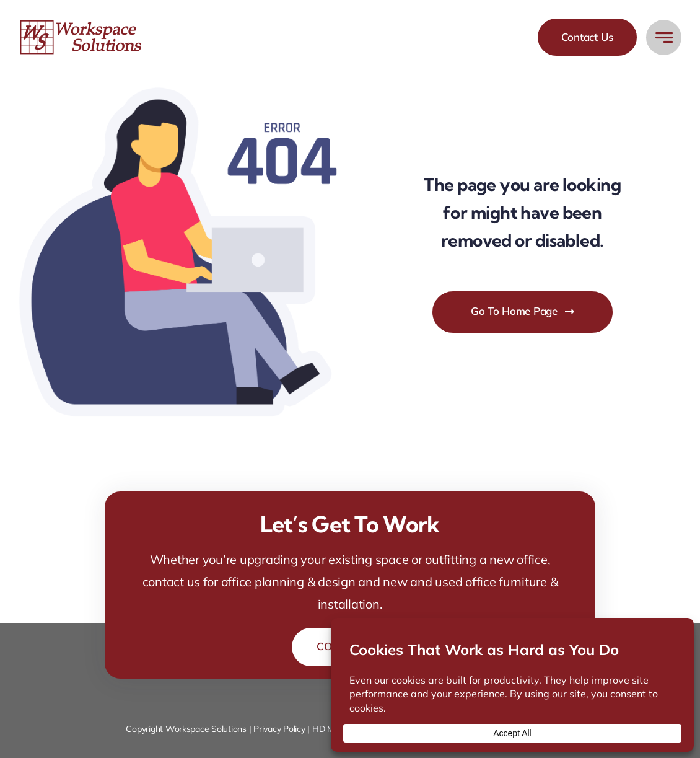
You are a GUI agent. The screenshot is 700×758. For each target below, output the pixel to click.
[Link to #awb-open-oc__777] (664, 37)
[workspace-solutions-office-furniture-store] (82, 24)
